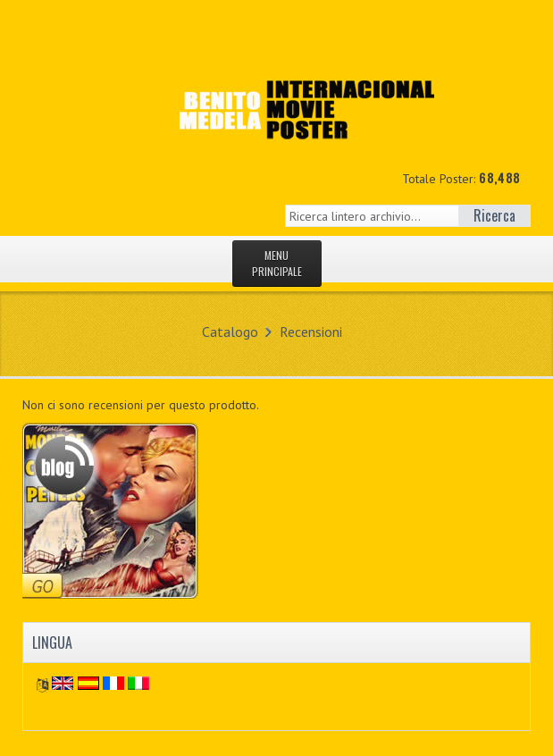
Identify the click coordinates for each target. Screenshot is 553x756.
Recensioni (311, 332)
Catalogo (230, 332)
